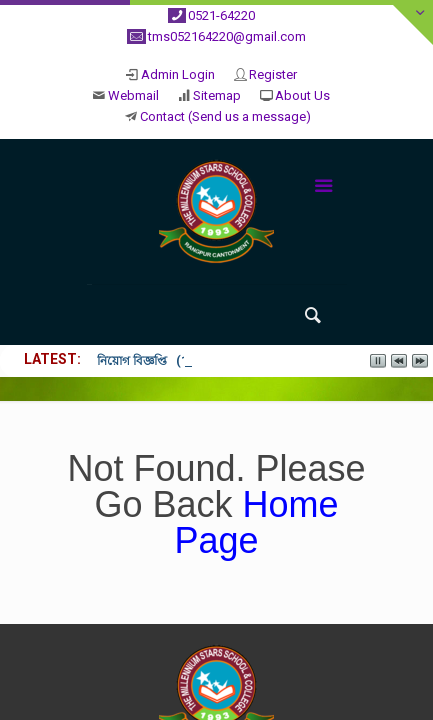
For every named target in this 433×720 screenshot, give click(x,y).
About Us (302, 95)
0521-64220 (221, 15)
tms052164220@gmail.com (227, 36)
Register (273, 74)
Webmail (133, 95)
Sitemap (217, 95)
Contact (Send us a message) (225, 116)
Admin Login (178, 74)
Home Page (256, 522)
